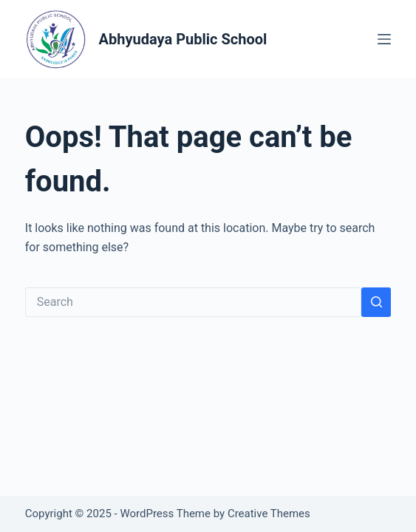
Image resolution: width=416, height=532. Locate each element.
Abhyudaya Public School (183, 39)
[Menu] (384, 39)
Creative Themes (269, 514)
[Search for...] (193, 302)
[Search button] (376, 302)
